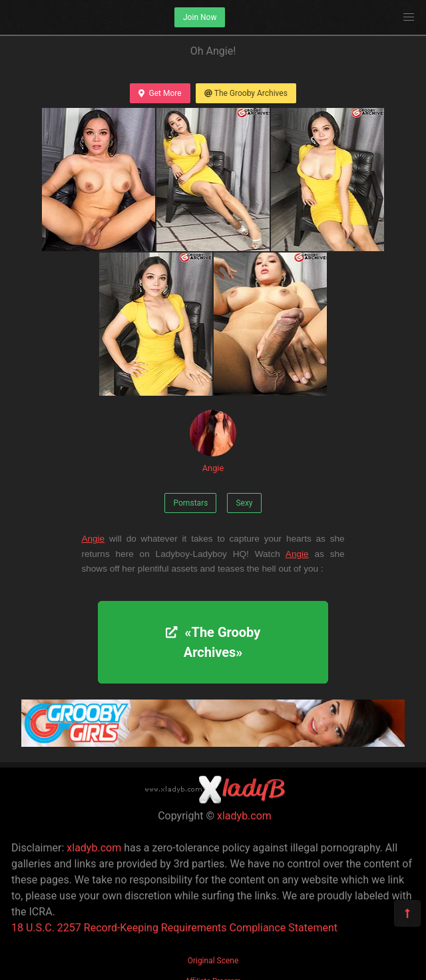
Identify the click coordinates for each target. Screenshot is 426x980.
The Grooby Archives (246, 93)
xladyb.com (244, 816)
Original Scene (213, 961)
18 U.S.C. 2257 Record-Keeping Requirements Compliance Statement (174, 928)
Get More (160, 93)
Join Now (200, 17)
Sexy (244, 503)
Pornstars (190, 503)
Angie (213, 441)
